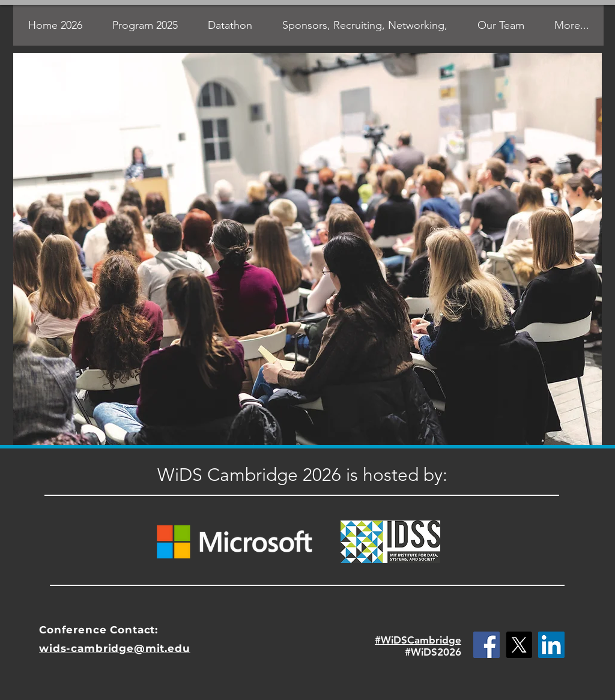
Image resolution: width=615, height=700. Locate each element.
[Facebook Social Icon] (486, 645)
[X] (519, 645)
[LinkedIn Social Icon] (551, 645)
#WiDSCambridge (418, 640)
